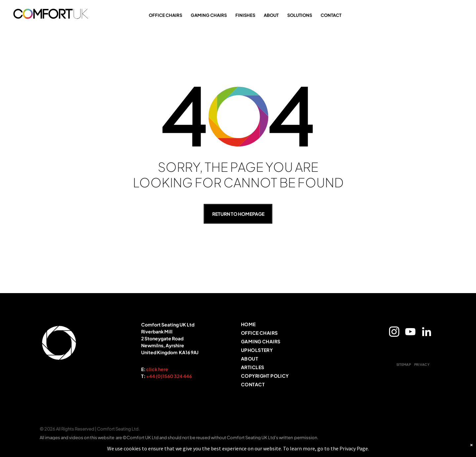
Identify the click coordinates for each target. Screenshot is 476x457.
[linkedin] (426, 333)
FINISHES (245, 15)
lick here (159, 369)
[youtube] (410, 333)
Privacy (348, 449)
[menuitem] (288, 325)
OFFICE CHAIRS (165, 15)
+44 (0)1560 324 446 (169, 376)
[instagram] (394, 333)
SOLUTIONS (300, 15)
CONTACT (331, 15)
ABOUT (271, 15)
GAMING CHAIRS (209, 15)
